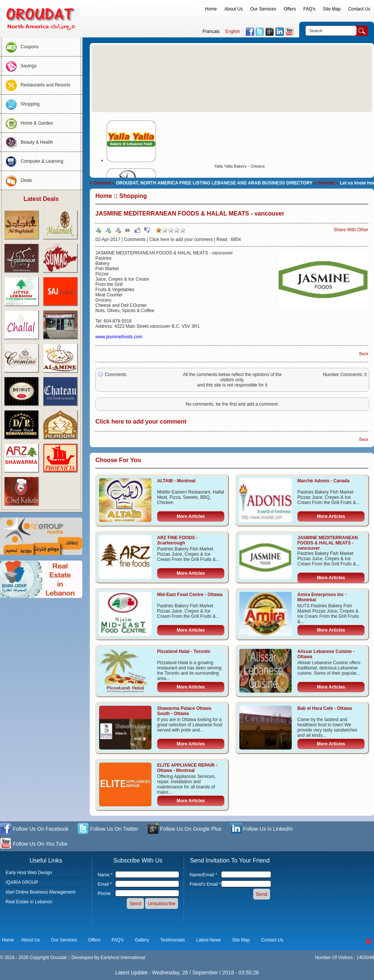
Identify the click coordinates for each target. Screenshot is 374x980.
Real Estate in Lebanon (29, 902)
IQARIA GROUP (22, 882)
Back (364, 354)
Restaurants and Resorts (36, 85)
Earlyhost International (123, 958)
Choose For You (118, 460)
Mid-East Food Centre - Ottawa (190, 595)
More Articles (191, 516)
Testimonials (173, 940)
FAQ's (309, 9)
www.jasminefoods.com (119, 337)
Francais (211, 31)
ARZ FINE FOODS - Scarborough (177, 540)
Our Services (263, 9)
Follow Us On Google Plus (184, 829)
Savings (19, 66)
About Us (234, 9)
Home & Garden (27, 123)
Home (211, 9)
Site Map (332, 9)
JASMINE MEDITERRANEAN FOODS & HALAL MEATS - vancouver (328, 543)
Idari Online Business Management (41, 892)
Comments (135, 239)
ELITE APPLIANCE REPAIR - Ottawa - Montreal (187, 768)
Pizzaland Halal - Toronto (184, 651)
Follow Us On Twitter (108, 829)
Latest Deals (41, 199)
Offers (290, 9)
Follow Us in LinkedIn (262, 829)
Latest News (209, 940)
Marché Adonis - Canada (324, 481)
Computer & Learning (33, 161)
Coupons (20, 47)
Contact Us (359, 9)
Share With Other (351, 230)
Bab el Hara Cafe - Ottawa (325, 708)
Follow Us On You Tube (34, 844)
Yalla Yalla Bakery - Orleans (239, 166)
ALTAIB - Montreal (176, 481)
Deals (17, 180)
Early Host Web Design (29, 873)
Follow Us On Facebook (34, 829)
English (232, 31)
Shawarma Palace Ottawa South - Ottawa (184, 711)
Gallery (142, 940)
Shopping (21, 104)
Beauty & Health (27, 142)
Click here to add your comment (181, 239)
